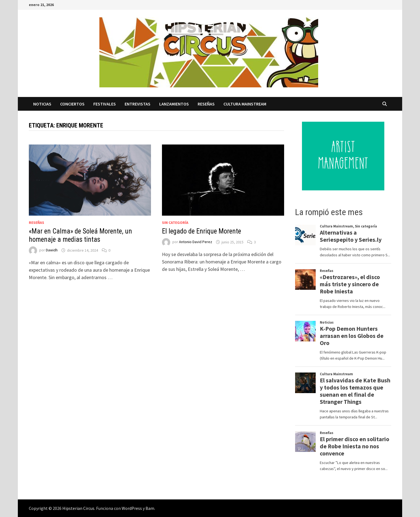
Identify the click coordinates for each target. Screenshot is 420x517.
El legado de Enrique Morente (201, 231)
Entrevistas (138, 104)
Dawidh (52, 250)
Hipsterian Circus (78, 508)
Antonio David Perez (196, 242)
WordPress (132, 508)
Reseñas (206, 104)
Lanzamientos (174, 104)
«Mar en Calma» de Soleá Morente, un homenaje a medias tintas (80, 235)
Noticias (42, 104)
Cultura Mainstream (245, 104)
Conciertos (72, 104)
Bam (150, 508)
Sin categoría (175, 223)
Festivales (105, 104)
